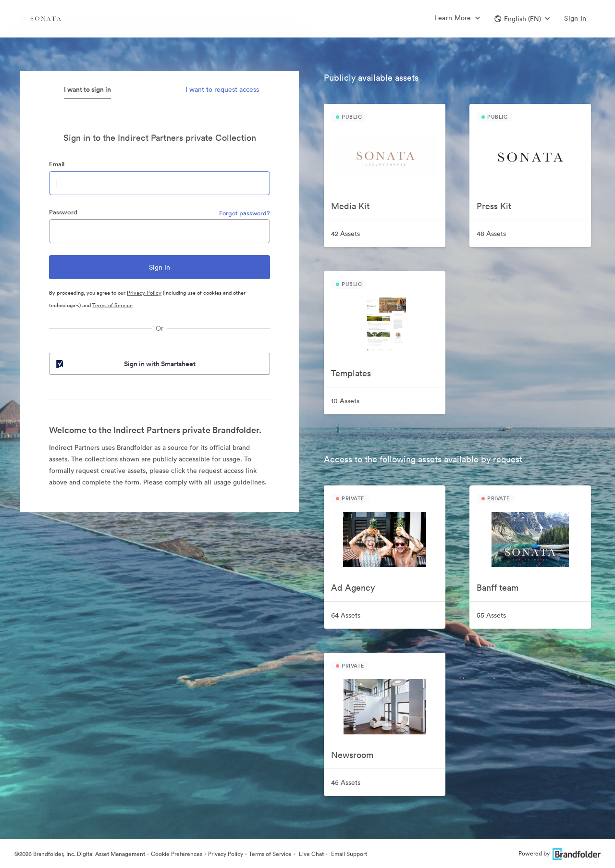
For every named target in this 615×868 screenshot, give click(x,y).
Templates (351, 373)
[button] (522, 19)
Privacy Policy (144, 293)
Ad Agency (353, 588)
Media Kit (350, 206)
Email (57, 164)
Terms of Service (112, 305)
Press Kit (494, 206)
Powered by (560, 853)
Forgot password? (245, 213)
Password (63, 212)
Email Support (348, 854)
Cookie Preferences (177, 854)
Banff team (498, 588)
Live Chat (311, 854)
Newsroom (352, 755)
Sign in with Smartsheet (125, 364)
